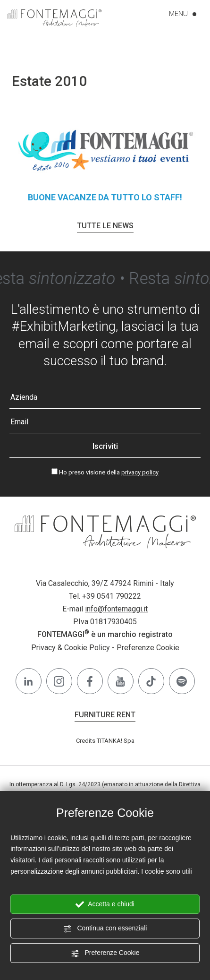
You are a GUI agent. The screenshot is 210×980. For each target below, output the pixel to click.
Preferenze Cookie (105, 953)
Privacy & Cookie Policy (71, 648)
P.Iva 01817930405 (105, 622)
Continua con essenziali (105, 928)
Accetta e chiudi (105, 904)
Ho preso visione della (109, 472)
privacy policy (140, 472)
